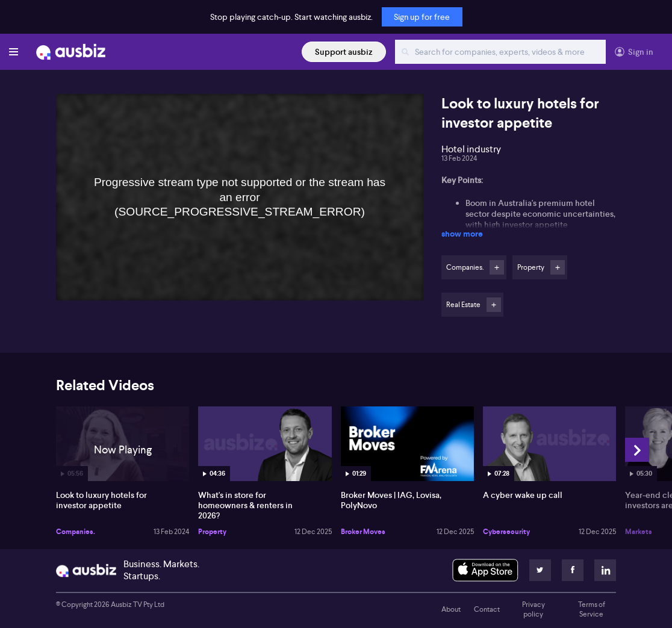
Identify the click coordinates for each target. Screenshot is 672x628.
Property (212, 532)
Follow (497, 267)
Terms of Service (592, 609)
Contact (487, 609)
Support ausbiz (344, 52)
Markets (639, 532)
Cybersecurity (506, 532)
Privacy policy (534, 609)
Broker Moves (363, 532)
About (451, 609)
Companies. (76, 532)
